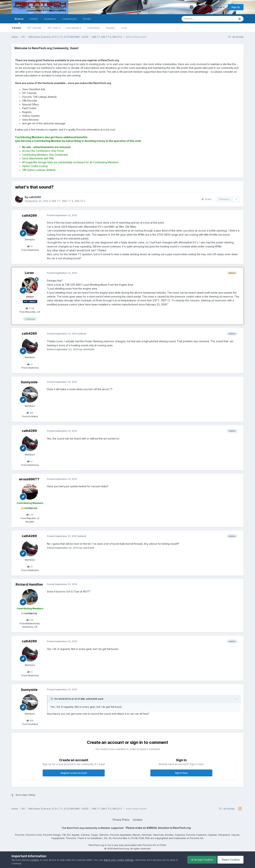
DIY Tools (54, 28)
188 (30, 413)
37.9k (30, 308)
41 (30, 246)
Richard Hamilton (29, 584)
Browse (19, 20)
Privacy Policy (121, 820)
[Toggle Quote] (52, 699)
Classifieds (94, 28)
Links (124, 28)
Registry (110, 28)
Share (206, 199)
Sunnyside (29, 382)
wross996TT (29, 479)
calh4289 (29, 215)
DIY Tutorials (34, 28)
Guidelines (50, 19)
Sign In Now (181, 773)
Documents (74, 28)
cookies (35, 860)
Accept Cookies (202, 860)
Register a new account (74, 773)
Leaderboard (69, 19)
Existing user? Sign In (210, 7)
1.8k (30, 620)
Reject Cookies (230, 860)
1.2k (30, 515)
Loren (29, 273)
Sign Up (236, 7)
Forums (17, 28)
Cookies (138, 820)
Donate (87, 19)
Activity (34, 19)
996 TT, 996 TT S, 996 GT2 (68, 201)
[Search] (200, 19)
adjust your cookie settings (119, 860)
